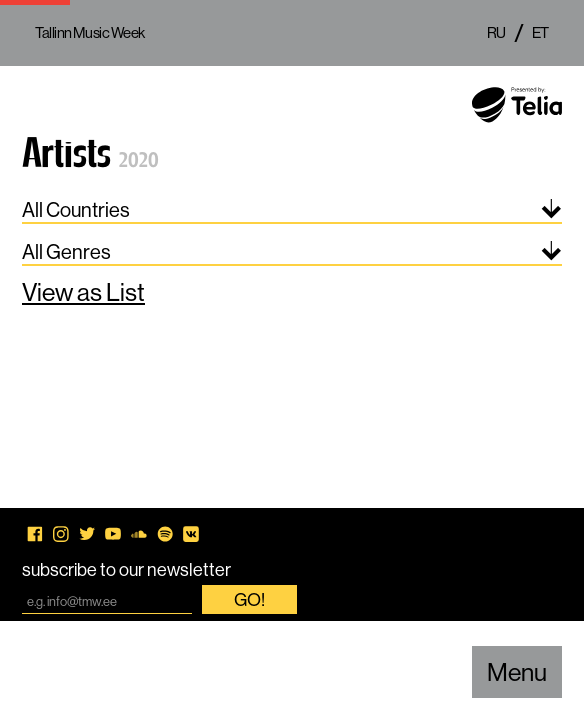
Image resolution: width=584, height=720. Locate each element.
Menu (517, 672)
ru (496, 32)
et (540, 32)
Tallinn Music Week (90, 32)
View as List (83, 292)
